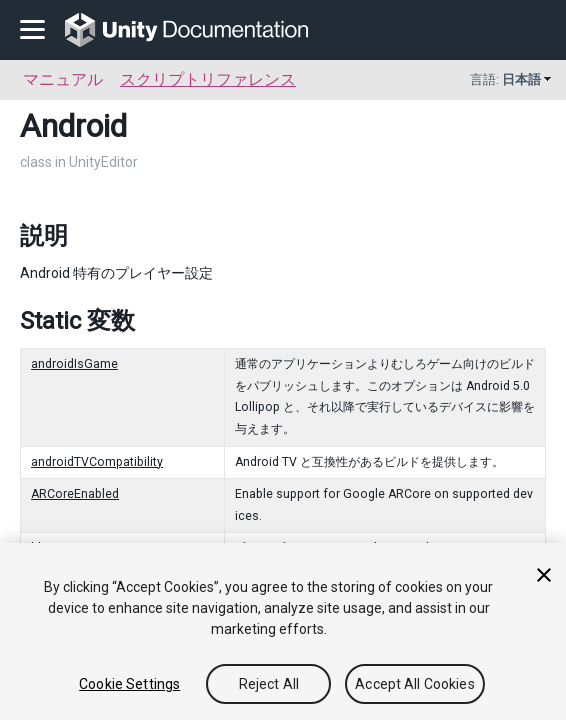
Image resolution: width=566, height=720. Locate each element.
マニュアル (63, 79)
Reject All (269, 684)
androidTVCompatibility (97, 462)
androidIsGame (74, 364)
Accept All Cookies (415, 684)
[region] (283, 631)
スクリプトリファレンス (208, 79)
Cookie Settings (129, 684)
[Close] (544, 575)
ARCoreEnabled (75, 494)
